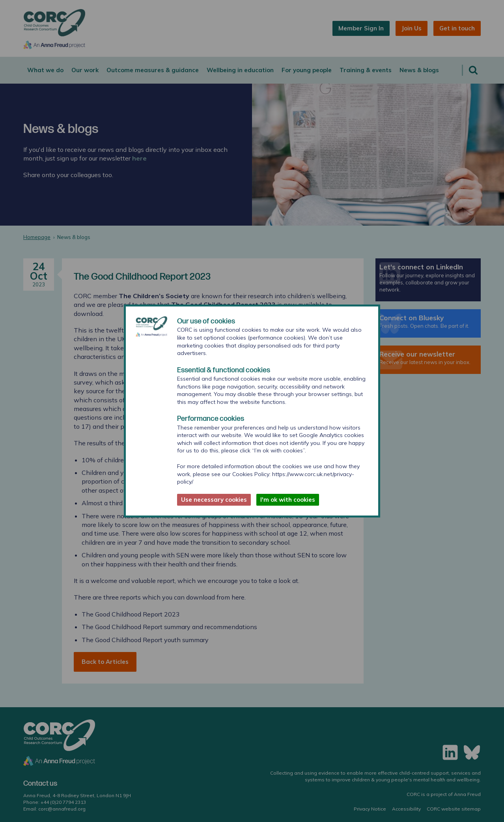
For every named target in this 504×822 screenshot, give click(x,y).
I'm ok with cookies (288, 500)
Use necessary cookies (214, 500)
